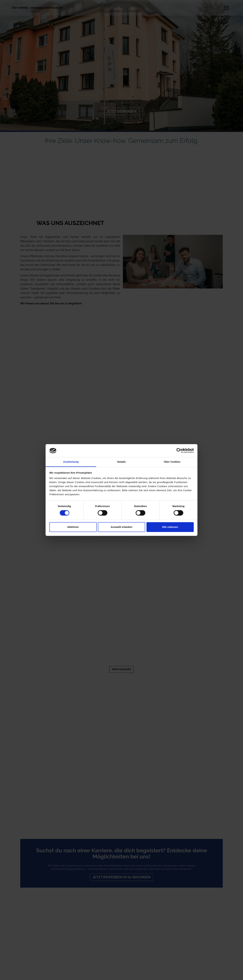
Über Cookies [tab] (172, 462)
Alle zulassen (170, 527)
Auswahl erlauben (122, 527)
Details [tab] (122, 462)
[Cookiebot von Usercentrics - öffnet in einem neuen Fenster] (179, 451)
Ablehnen (73, 527)
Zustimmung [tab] (71, 462)
